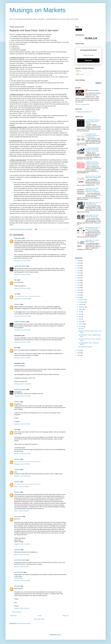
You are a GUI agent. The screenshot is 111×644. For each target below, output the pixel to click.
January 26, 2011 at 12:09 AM (23, 299)
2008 (79, 355)
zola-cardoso (18, 517)
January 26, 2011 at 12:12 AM (23, 316)
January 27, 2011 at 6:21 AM (22, 424)
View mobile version (39, 619)
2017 (79, 283)
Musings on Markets (38, 10)
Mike (16, 280)
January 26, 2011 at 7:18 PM (22, 358)
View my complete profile (82, 104)
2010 (79, 351)
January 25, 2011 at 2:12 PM (22, 261)
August (81, 309)
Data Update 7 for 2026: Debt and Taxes (92, 241)
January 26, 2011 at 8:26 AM (22, 330)
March (81, 322)
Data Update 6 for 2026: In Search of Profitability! (93, 228)
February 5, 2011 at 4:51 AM (22, 476)
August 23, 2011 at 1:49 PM (22, 544)
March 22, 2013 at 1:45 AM (22, 567)
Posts (79, 71)
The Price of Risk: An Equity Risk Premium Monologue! (93, 177)
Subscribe (88, 60)
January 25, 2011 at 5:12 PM (22, 288)
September (82, 307)
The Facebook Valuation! (85, 347)
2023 (79, 268)
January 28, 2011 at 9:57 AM (22, 454)
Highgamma (18, 238)
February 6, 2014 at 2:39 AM (22, 581)
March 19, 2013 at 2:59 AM (22, 555)
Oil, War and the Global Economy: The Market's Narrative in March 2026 (92, 150)
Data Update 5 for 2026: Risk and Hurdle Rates (92, 216)
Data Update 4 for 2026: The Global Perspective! (93, 203)
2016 (79, 285)
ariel (16, 294)
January (81, 326)
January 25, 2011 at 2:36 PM (22, 274)
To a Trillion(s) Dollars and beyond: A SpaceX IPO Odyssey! (93, 121)
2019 (79, 278)
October (81, 304)
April (80, 319)
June (80, 314)
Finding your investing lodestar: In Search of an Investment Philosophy (92, 164)
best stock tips (19, 572)
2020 (79, 275)
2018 (79, 280)
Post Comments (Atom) (24, 624)
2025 (79, 263)
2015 (79, 288)
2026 (79, 261)
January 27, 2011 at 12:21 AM (23, 384)
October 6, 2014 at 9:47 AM (22, 608)
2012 (79, 295)
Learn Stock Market (20, 560)
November (82, 302)
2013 (79, 293)
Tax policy (81, 329)
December (82, 300)
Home (40, 616)
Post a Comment (17, 612)
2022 (79, 271)
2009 (79, 353)
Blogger (59, 635)
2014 (79, 290)
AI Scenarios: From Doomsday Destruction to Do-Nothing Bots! (92, 136)
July (80, 312)
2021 (79, 273)
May (80, 317)
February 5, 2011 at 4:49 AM (22, 464)
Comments (80, 74)
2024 (79, 266)
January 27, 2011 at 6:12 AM (22, 396)
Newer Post (13, 616)
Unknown (17, 304)
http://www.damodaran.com (85, 112)
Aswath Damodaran (20, 266)
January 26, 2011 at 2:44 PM (22, 342)
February (81, 324)
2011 (79, 297)
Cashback (17, 550)
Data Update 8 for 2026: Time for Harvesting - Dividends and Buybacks (92, 190)
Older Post (66, 616)
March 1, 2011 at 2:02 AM (21, 511)
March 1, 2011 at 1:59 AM (21, 487)
